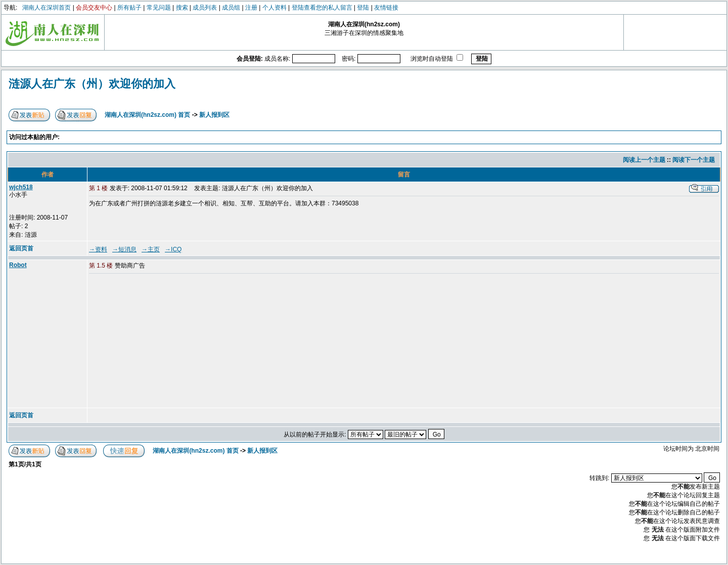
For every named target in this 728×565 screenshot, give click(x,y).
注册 (251, 8)
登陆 (363, 8)
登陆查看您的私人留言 (322, 8)
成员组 (231, 8)
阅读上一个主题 (644, 160)
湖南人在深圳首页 (47, 8)
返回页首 (21, 248)
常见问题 (159, 8)
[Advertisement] (166, 341)
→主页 (151, 249)
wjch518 (21, 187)
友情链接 (386, 8)
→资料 (98, 249)
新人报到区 (214, 115)
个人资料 (275, 8)
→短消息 (124, 249)
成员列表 (205, 8)
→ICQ (173, 249)
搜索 (182, 8)
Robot (18, 265)
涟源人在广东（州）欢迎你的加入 (92, 84)
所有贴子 (129, 8)
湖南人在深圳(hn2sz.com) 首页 (147, 115)
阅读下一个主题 (694, 160)
